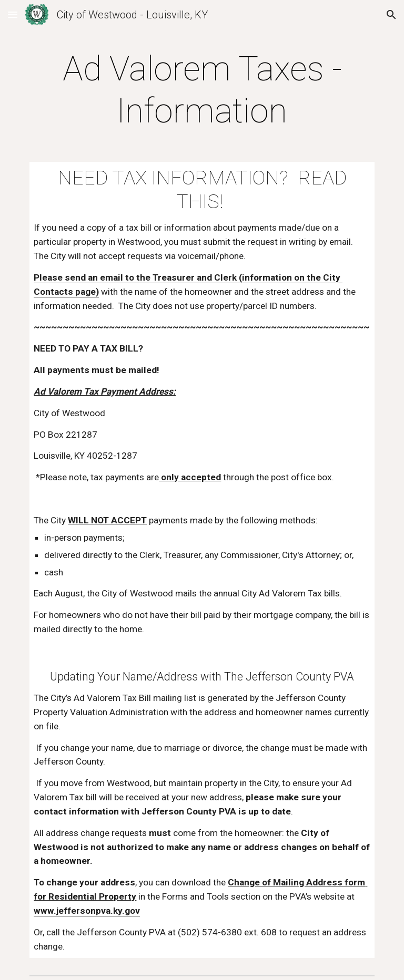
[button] (13, 14)
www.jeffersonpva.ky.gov (87, 911)
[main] (202, 90)
